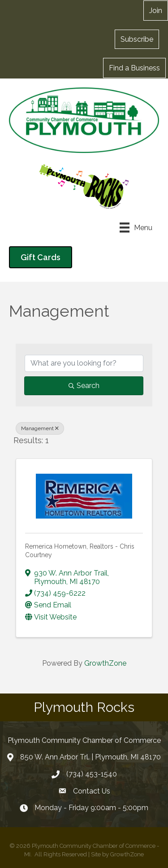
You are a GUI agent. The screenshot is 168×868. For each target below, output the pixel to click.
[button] (137, 39)
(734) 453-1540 (92, 774)
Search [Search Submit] (84, 386)
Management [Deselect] (40, 428)
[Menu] (136, 227)
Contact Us (92, 791)
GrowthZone (105, 663)
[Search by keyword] (84, 363)
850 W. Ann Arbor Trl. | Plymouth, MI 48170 (90, 757)
